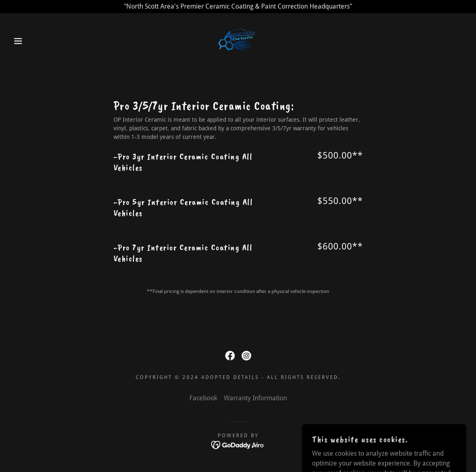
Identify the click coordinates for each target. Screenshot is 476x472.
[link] (238, 40)
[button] (24, 41)
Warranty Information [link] (255, 398)
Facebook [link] (203, 398)
